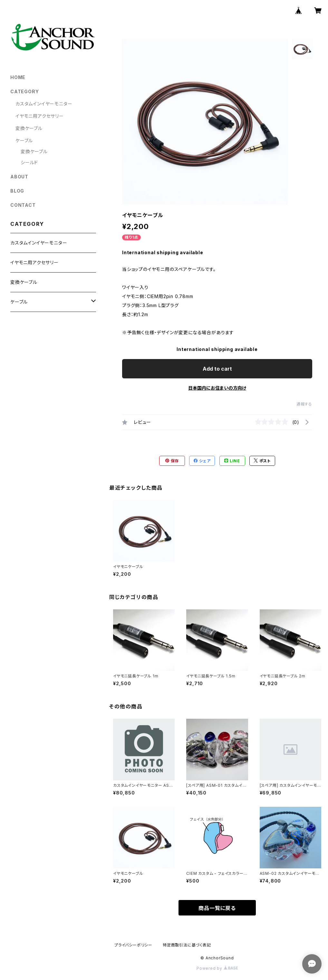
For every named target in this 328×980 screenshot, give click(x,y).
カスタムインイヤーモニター (44, 104)
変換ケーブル (29, 128)
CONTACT (23, 205)
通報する (304, 404)
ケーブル (24, 140)
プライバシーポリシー (133, 945)
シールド (29, 162)
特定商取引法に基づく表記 (187, 945)
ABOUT (19, 177)
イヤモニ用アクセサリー (40, 116)
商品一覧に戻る (217, 908)
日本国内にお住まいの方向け (217, 388)
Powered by (217, 968)
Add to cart (217, 369)
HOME (18, 77)
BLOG (17, 191)
